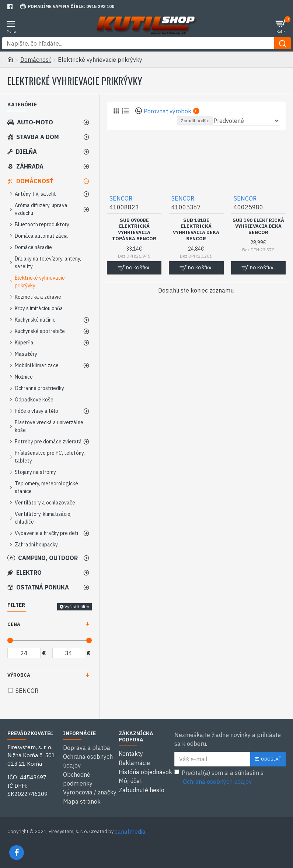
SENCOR (121, 198)
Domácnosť (36, 60)
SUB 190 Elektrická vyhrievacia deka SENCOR (258, 227)
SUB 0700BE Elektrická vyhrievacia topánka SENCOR (134, 230)
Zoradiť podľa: (195, 121)
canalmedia (130, 830)
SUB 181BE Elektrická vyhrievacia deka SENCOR (196, 230)
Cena (14, 624)
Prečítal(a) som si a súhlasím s (219, 777)
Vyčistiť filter (77, 607)
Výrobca (19, 675)
